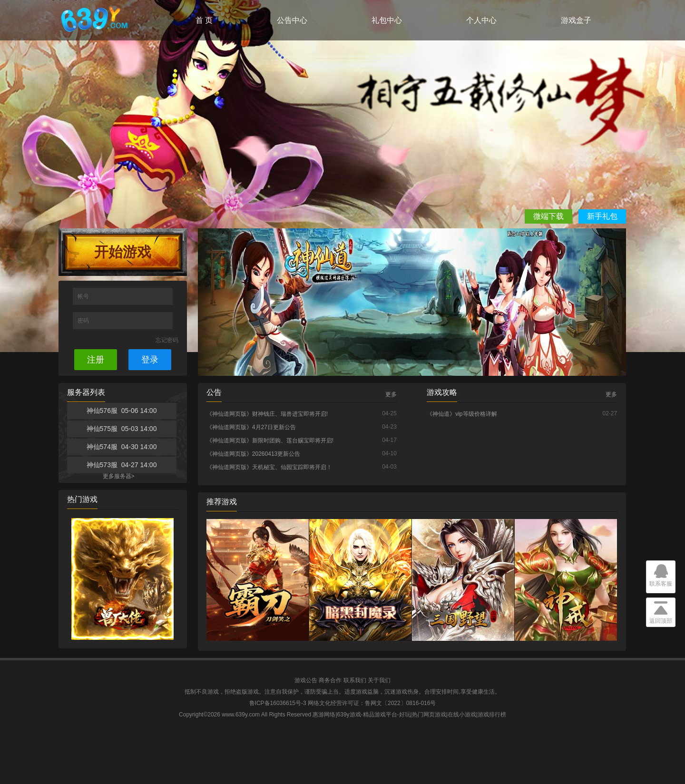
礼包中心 (387, 20)
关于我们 (379, 680)
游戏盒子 (576, 20)
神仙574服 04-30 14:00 (122, 447)
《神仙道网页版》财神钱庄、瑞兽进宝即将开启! (267, 414)
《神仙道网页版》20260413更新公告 (253, 454)
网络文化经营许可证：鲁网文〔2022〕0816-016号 (372, 703)
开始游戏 (123, 252)
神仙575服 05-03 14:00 (122, 429)
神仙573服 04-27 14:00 (122, 465)
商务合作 (330, 680)
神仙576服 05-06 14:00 (122, 411)
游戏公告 (306, 680)
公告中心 (292, 20)
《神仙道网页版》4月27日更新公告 (251, 427)
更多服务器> (119, 476)
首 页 (204, 20)
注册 (96, 360)
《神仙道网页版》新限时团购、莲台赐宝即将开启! (270, 441)
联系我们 (355, 680)
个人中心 (481, 20)
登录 (150, 360)
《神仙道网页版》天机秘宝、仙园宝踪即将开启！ (269, 467)
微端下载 (548, 216)
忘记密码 (167, 340)
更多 (391, 394)
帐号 (84, 296)
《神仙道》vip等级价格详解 (462, 414)
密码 (84, 321)
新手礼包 (602, 216)
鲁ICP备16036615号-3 (278, 703)
